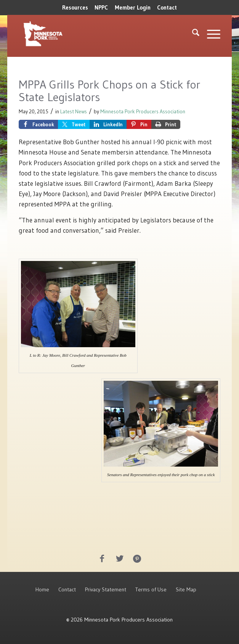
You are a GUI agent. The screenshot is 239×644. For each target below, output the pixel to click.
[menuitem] (75, 8)
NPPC (101, 7)
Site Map (186, 589)
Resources (75, 7)
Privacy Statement (106, 589)
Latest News (74, 112)
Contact (167, 7)
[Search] (192, 34)
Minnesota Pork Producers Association (143, 112)
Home (42, 589)
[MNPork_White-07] (79, 34)
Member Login (133, 7)
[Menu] (210, 34)
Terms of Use (151, 589)
